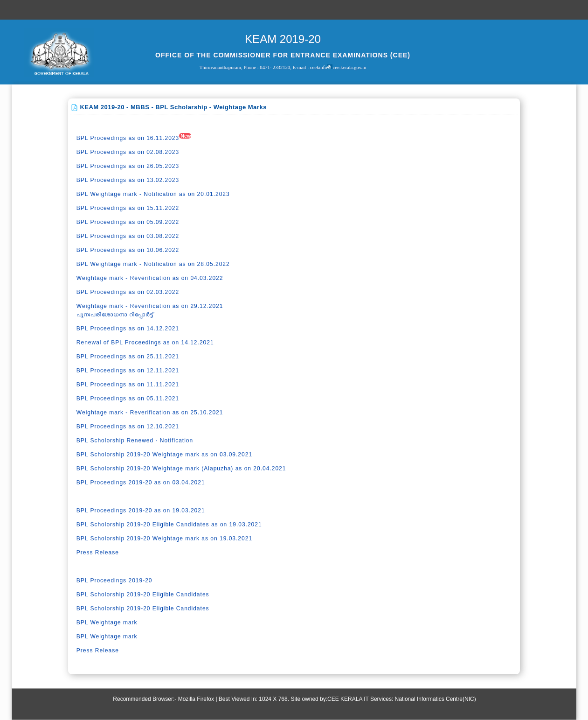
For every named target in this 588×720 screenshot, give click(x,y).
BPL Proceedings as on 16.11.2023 (128, 138)
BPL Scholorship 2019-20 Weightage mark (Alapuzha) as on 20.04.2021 (181, 468)
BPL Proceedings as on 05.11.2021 (128, 398)
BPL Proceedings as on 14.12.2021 (128, 329)
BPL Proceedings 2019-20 (114, 580)
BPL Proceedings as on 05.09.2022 (128, 222)
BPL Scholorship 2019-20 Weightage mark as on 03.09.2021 (164, 454)
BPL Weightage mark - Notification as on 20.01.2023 (153, 194)
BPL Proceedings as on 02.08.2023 (128, 152)
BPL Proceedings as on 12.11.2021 (128, 370)
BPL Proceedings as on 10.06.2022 (128, 250)
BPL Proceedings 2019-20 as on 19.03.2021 (141, 510)
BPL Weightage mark (107, 622)
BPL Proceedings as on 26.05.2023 (128, 166)
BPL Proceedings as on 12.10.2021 (128, 426)
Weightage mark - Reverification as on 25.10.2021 (150, 412)
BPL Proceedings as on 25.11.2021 (128, 357)
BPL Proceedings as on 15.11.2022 (128, 208)
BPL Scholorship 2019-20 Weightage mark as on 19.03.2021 (164, 538)
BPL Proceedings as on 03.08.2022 (128, 236)
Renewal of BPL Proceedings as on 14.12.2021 (145, 343)
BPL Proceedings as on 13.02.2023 (128, 180)
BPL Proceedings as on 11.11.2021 (128, 384)
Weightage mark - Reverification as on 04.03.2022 (150, 278)
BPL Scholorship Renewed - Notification (135, 440)
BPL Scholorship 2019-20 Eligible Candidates (143, 594)
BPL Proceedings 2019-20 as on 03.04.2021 (141, 482)
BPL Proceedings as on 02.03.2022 (128, 292)
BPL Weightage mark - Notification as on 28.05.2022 (153, 264)
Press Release (98, 552)
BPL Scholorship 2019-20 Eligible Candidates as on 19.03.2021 (169, 524)
